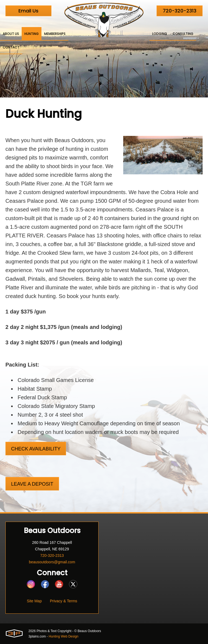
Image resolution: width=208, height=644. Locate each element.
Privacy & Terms (64, 601)
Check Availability (36, 449)
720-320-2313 (180, 11)
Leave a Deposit (32, 484)
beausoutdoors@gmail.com (52, 562)
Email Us (28, 11)
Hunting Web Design (64, 636)
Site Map (34, 601)
